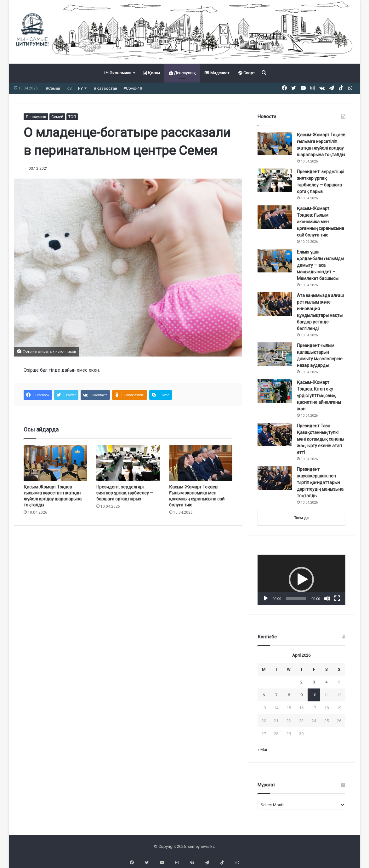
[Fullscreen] (337, 598)
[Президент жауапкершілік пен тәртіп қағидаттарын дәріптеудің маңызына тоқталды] (275, 478)
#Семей (53, 88)
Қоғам (152, 73)
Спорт (247, 73)
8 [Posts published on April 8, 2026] (289, 695)
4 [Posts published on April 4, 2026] (326, 682)
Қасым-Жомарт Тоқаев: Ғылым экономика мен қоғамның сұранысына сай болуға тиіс (321, 222)
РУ (80, 88)
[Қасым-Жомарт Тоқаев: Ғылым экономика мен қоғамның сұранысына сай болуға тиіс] (201, 463)
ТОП (72, 117)
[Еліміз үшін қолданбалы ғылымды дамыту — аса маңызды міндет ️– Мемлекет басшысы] (275, 261)
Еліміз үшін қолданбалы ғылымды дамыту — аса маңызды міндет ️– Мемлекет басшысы (320, 265)
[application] (301, 580)
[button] (301, 580)
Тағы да (301, 518)
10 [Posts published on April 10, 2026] (314, 695)
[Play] (266, 598)
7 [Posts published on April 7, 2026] (276, 695)
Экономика (118, 73)
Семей (57, 117)
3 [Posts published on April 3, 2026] (314, 682)
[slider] (296, 598)
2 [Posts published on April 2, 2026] (301, 682)
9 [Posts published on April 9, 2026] (301, 695)
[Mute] (327, 598)
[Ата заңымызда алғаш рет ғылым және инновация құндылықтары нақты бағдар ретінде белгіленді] (275, 304)
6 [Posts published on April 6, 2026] (264, 695)
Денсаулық (182, 73)
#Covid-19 (133, 88)
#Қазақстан (105, 88)
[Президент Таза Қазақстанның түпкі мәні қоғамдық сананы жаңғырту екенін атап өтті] (275, 434)
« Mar (262, 749)
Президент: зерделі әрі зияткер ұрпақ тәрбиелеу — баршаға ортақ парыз (125, 493)
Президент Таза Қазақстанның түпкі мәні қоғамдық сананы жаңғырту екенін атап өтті (321, 439)
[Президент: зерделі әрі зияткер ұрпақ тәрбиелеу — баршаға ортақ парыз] (128, 463)
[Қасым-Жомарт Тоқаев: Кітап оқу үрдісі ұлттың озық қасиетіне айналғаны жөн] (275, 391)
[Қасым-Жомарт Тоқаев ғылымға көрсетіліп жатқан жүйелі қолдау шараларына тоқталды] (55, 463)
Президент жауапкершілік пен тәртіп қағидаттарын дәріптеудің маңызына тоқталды (320, 483)
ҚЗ (69, 88)
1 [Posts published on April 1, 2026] (289, 682)
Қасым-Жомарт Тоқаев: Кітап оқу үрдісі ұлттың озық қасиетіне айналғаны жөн (319, 396)
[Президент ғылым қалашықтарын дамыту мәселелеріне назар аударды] (275, 354)
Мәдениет (217, 73)
